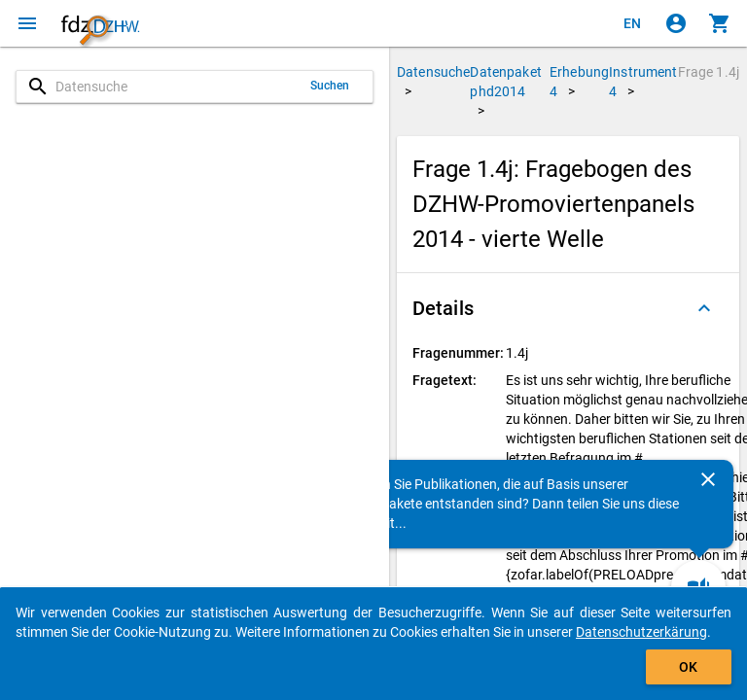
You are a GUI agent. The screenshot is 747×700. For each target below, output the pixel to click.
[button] (568, 308)
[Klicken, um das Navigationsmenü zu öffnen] (27, 23)
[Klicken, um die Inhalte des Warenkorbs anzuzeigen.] (720, 23)
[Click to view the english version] (632, 23)
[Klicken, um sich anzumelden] (676, 23)
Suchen (330, 86)
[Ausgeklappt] (704, 308)
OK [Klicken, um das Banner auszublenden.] (688, 667)
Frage (709, 72)
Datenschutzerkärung (641, 632)
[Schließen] (708, 479)
